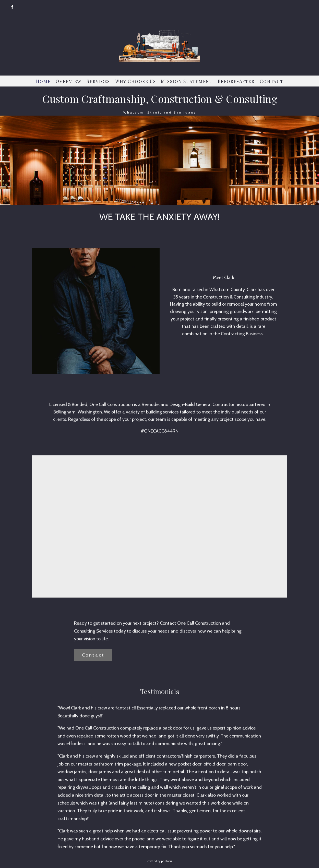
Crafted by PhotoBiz (160, 861)
